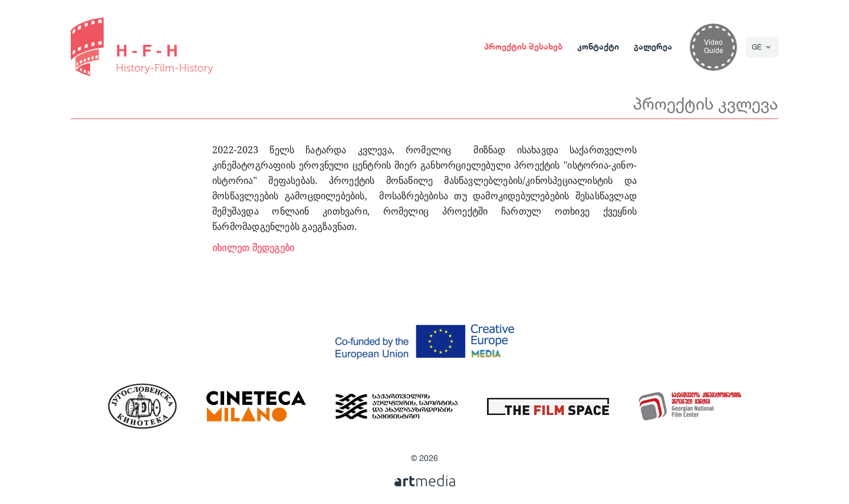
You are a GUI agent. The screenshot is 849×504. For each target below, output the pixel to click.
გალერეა (653, 47)
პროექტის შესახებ (523, 47)
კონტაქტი (598, 47)
